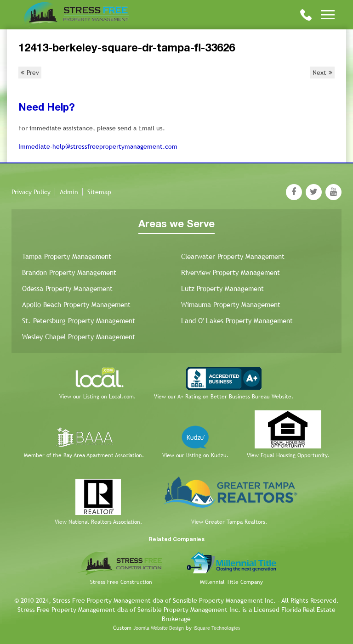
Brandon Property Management (69, 272)
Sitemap (99, 192)
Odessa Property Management (67, 288)
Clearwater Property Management (233, 256)
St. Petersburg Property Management (79, 321)
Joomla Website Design (159, 628)
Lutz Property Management (222, 288)
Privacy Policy (31, 192)
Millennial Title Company (231, 582)
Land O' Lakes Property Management (237, 321)
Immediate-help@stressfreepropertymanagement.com (98, 146)
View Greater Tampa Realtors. (229, 522)
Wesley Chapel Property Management (79, 337)
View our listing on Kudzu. (195, 455)
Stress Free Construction (121, 582)
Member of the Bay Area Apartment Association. (84, 455)
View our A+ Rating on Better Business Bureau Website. (224, 397)
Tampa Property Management (67, 256)
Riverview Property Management (231, 272)
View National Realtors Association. (98, 522)
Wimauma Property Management (231, 305)
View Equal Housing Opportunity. (288, 455)
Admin (69, 192)
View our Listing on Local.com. (97, 397)
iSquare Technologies (217, 628)
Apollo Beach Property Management (76, 305)
